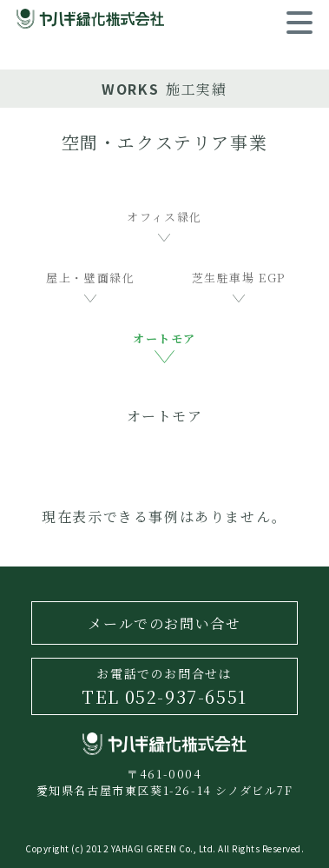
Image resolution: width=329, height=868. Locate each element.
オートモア (164, 338)
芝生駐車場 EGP (239, 278)
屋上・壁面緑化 (90, 278)
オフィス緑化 (164, 217)
